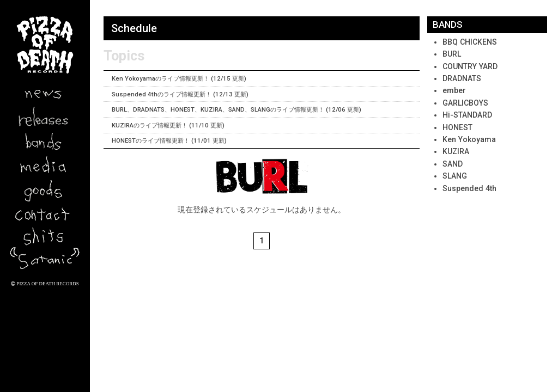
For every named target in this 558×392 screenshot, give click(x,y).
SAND (453, 164)
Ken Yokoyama (469, 139)
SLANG (455, 176)
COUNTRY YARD (470, 66)
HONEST (457, 127)
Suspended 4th (469, 188)
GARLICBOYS (465, 103)
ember (454, 90)
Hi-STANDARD (467, 115)
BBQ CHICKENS (470, 42)
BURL (452, 54)
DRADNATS (462, 78)
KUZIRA (456, 151)
